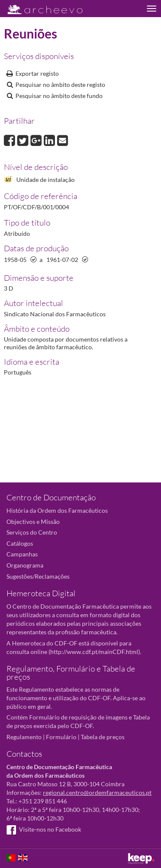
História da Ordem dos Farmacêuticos (57, 510)
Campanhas (22, 554)
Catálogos (20, 543)
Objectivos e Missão (33, 522)
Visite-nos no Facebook (44, 829)
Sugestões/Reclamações (38, 576)
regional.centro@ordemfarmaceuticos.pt (97, 792)
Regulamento (24, 737)
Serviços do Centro (32, 532)
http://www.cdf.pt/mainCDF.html (94, 652)
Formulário (61, 737)
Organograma (25, 565)
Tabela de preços (103, 737)
